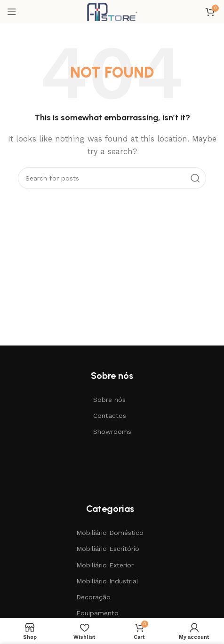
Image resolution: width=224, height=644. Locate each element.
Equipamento (97, 613)
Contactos (110, 416)
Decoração (93, 597)
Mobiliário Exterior (105, 565)
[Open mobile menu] (12, 12)
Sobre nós (109, 400)
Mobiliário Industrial (107, 581)
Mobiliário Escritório (108, 549)
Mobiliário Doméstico (110, 533)
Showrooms (112, 432)
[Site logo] (112, 11)
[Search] (112, 178)
